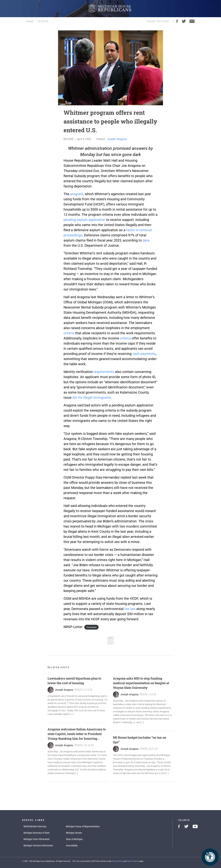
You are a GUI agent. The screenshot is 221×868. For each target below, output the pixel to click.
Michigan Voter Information (37, 839)
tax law (130, 609)
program (77, 194)
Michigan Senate (74, 833)
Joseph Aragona (117, 139)
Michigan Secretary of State (37, 833)
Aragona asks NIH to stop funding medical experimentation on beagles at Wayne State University (141, 683)
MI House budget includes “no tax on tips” (140, 740)
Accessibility (72, 845)
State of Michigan (74, 839)
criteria (69, 333)
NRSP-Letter (73, 627)
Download (91, 627)
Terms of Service (133, 861)
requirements (104, 372)
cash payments (144, 354)
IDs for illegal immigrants (92, 397)
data (146, 240)
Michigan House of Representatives (83, 826)
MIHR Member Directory (35, 826)
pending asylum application (84, 220)
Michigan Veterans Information (38, 845)
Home (30, 21)
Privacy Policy (117, 861)
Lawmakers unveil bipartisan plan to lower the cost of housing (74, 681)
